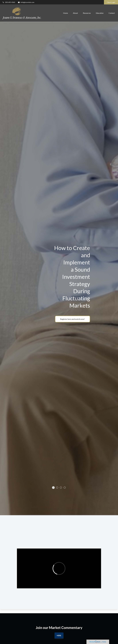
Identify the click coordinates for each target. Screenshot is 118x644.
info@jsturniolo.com (26, 2)
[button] (65, 13)
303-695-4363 (9, 2)
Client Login (111, 2)
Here (59, 634)
